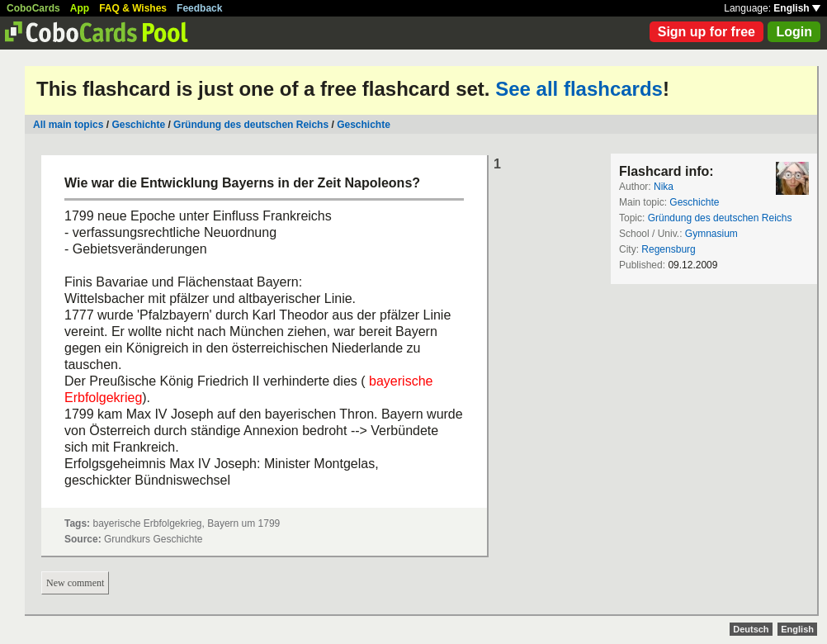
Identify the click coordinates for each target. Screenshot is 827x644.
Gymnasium (711, 234)
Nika (664, 187)
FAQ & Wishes (133, 8)
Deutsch (751, 629)
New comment (75, 583)
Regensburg (668, 249)
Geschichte (138, 125)
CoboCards (33, 8)
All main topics (68, 125)
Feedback (199, 8)
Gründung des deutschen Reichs (251, 125)
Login (794, 32)
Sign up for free (706, 32)
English (797, 8)
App (80, 8)
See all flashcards (579, 89)
